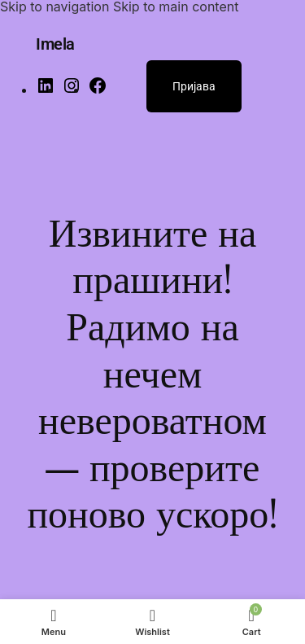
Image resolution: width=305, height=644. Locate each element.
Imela (55, 44)
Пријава (194, 86)
